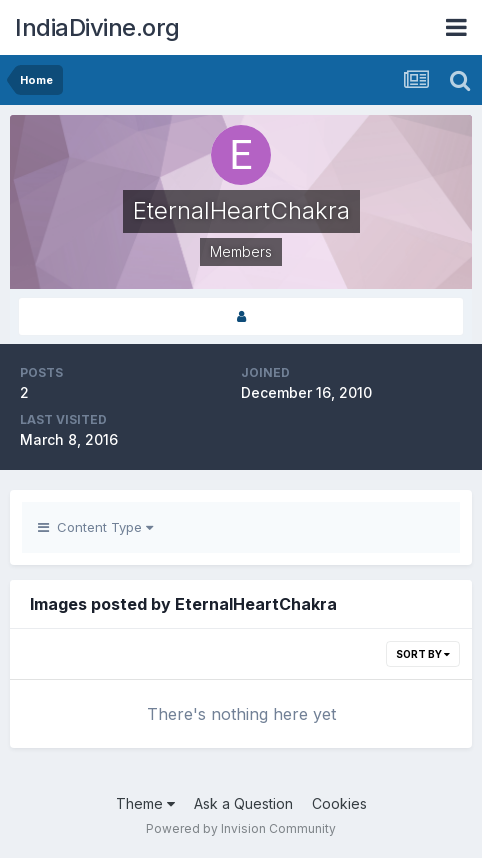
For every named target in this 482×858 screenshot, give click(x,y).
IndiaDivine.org (97, 27)
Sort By (423, 654)
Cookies (339, 803)
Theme (145, 803)
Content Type (95, 527)
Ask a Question (243, 803)
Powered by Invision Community (241, 828)
